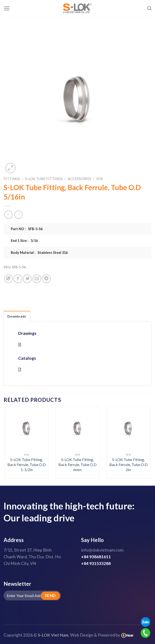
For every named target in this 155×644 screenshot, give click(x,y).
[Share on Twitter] (27, 279)
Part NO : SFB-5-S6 (27, 229)
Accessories (80, 179)
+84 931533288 (96, 563)
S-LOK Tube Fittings (44, 179)
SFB (100, 179)
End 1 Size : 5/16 (24, 241)
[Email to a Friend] (37, 279)
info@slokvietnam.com (102, 550)
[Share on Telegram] (46, 279)
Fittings (12, 179)
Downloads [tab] (17, 316)
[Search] (149, 8)
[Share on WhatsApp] (8, 279)
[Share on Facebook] (18, 279)
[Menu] (7, 8)
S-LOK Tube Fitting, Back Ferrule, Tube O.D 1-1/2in (27, 464)
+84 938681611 (96, 557)
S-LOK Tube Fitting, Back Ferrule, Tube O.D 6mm (77, 464)
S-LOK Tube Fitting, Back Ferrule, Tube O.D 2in (128, 464)
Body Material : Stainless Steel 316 (39, 253)
